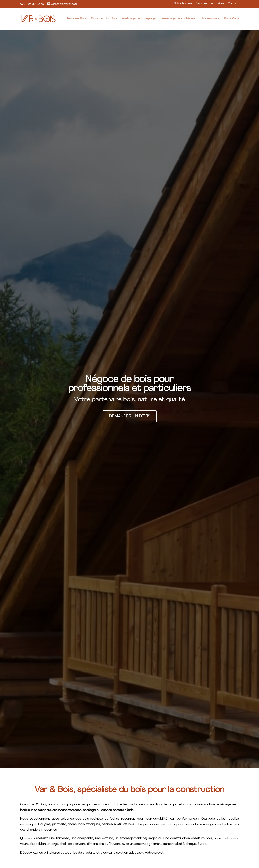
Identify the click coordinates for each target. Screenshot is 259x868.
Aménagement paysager (139, 19)
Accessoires (210, 19)
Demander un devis (130, 416)
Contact (233, 4)
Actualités (218, 4)
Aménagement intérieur (179, 19)
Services (202, 4)
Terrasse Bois (76, 19)
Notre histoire (183, 4)
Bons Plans (231, 19)
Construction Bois (104, 19)
